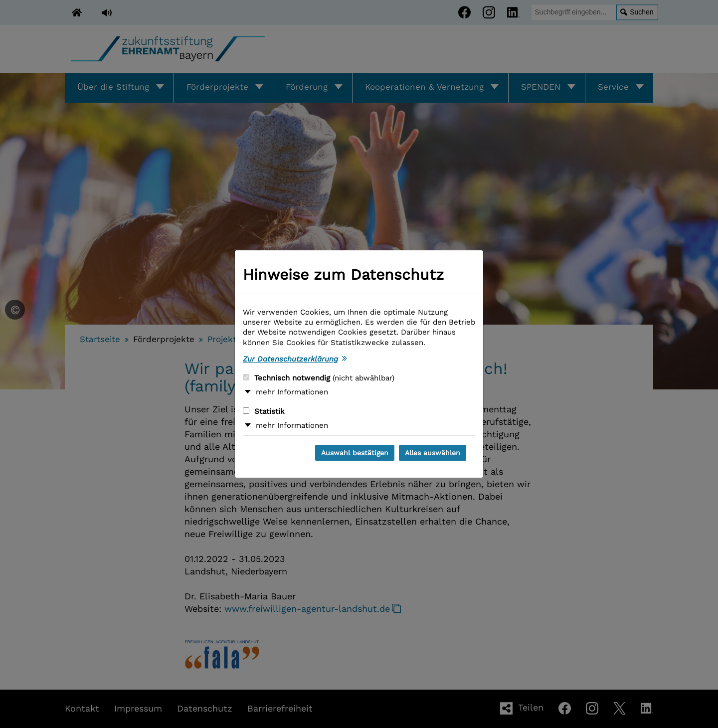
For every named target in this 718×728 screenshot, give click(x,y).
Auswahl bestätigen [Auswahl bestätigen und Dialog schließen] (355, 453)
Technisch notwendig (319, 378)
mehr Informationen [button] (292, 392)
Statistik (264, 411)
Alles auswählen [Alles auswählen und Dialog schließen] (433, 453)
